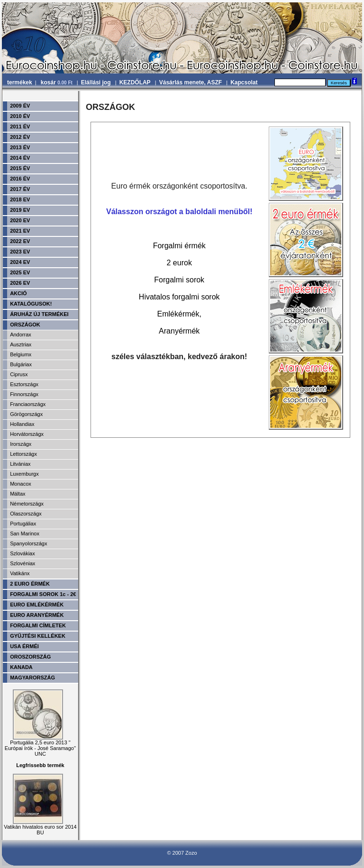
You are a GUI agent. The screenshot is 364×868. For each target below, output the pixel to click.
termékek (20, 82)
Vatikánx (20, 573)
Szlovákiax (23, 553)
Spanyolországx (28, 543)
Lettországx (23, 454)
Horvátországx (27, 434)
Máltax (18, 494)
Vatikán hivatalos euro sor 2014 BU (40, 827)
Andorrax (21, 335)
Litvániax (20, 464)
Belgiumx (21, 354)
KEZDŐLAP (135, 82)
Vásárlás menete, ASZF (191, 82)
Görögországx (26, 414)
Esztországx (24, 384)
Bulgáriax (21, 364)
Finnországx (24, 394)
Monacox (21, 484)
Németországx (27, 504)
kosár (57, 82)
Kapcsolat (244, 82)
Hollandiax (22, 424)
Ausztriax (21, 344)
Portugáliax (23, 524)
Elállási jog (96, 82)
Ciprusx (19, 374)
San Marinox (25, 533)
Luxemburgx (24, 474)
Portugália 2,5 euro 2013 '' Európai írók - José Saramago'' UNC (40, 746)
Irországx (21, 444)
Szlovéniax (23, 563)
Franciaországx (28, 404)
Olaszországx (26, 514)
